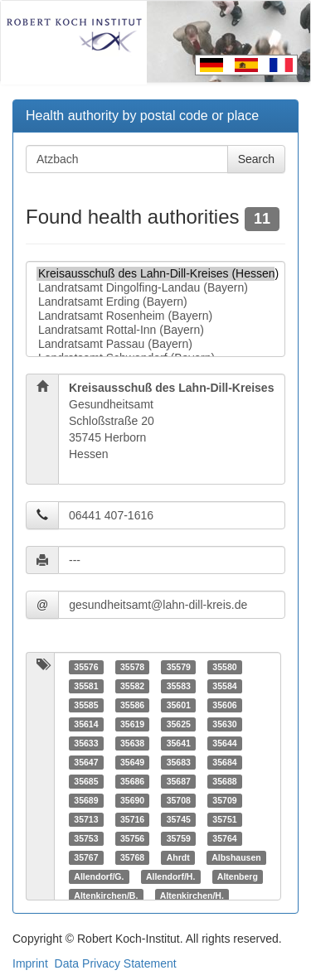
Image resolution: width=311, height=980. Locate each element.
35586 (132, 705)
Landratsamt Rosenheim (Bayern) (155, 316)
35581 (86, 686)
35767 (86, 857)
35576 (86, 667)
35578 (132, 667)
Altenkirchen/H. (192, 896)
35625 (179, 724)
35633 (86, 743)
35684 (224, 762)
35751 (224, 819)
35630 (224, 724)
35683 (179, 762)
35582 (132, 686)
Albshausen (236, 857)
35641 (179, 743)
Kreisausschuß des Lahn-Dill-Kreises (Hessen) (155, 274)
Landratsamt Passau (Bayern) (155, 344)
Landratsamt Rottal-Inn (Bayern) (155, 330)
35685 (86, 781)
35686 (132, 781)
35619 (132, 724)
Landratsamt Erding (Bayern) (155, 302)
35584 (224, 686)
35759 (179, 838)
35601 (179, 705)
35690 (132, 800)
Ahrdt (178, 857)
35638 (132, 743)
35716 (132, 819)
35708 (179, 800)
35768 (132, 857)
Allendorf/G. (99, 876)
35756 (132, 838)
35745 (179, 819)
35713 (86, 819)
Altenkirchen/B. (106, 896)
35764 (224, 838)
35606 (224, 705)
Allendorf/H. (171, 876)
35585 (86, 705)
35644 (224, 743)
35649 (132, 762)
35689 (86, 800)
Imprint (30, 963)
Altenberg (238, 876)
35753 (86, 838)
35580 (224, 667)
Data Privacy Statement (116, 963)
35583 (179, 686)
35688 (224, 781)
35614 (86, 724)
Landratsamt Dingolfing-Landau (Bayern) (155, 288)
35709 (224, 800)
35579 (179, 667)
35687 (179, 781)
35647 (86, 762)
